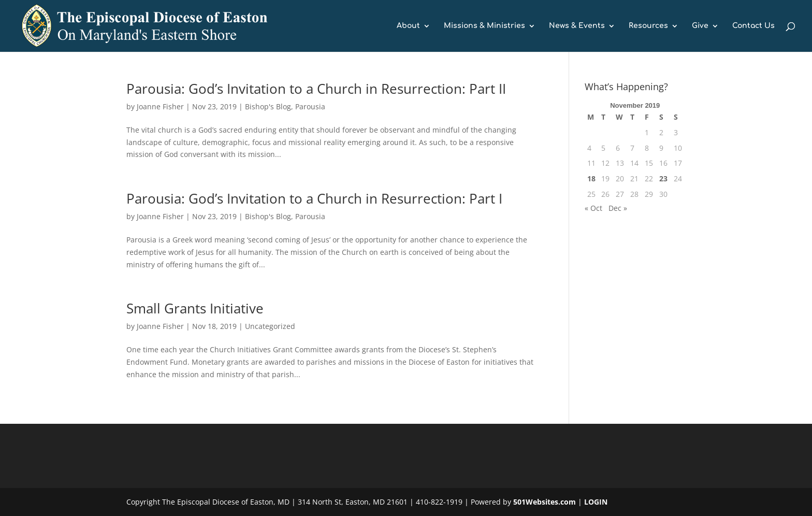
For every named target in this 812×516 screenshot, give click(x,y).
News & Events (577, 26)
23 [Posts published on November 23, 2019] (663, 178)
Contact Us (753, 26)
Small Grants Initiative (195, 308)
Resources (648, 26)
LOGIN (596, 502)
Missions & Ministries (484, 26)
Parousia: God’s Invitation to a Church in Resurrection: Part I (314, 198)
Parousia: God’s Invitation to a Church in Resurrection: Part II (316, 89)
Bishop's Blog (268, 106)
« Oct (593, 208)
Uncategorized (270, 326)
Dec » (618, 208)
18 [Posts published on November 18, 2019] (591, 178)
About (408, 26)
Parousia (310, 106)
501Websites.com (545, 502)
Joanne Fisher (160, 106)
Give (700, 26)
